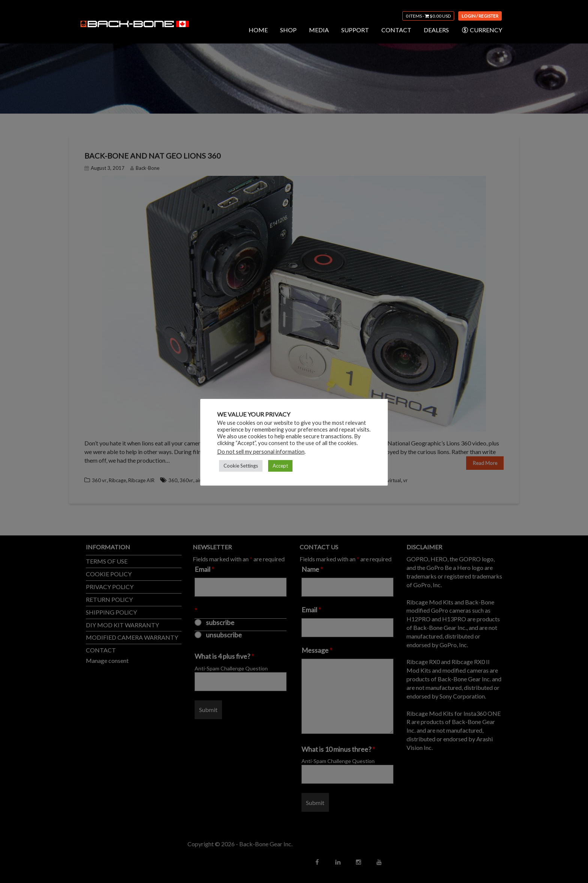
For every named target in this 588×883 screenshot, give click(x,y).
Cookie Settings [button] (241, 466)
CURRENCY (482, 30)
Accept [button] (280, 466)
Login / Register (480, 16)
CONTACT (396, 30)
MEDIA (319, 30)
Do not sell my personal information (261, 452)
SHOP (288, 30)
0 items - (428, 16)
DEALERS (436, 30)
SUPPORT (355, 30)
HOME (258, 30)
